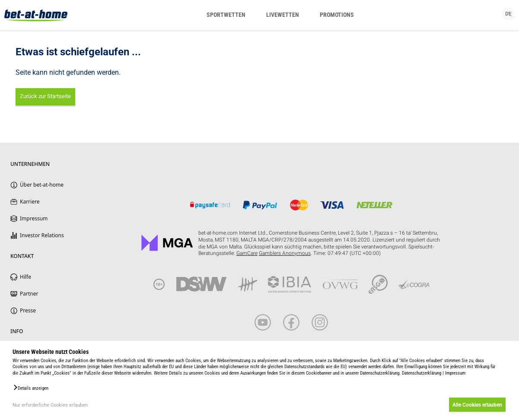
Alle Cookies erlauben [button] (477, 405)
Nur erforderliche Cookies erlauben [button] (50, 405)
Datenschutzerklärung (422, 373)
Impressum (455, 373)
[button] (30, 388)
